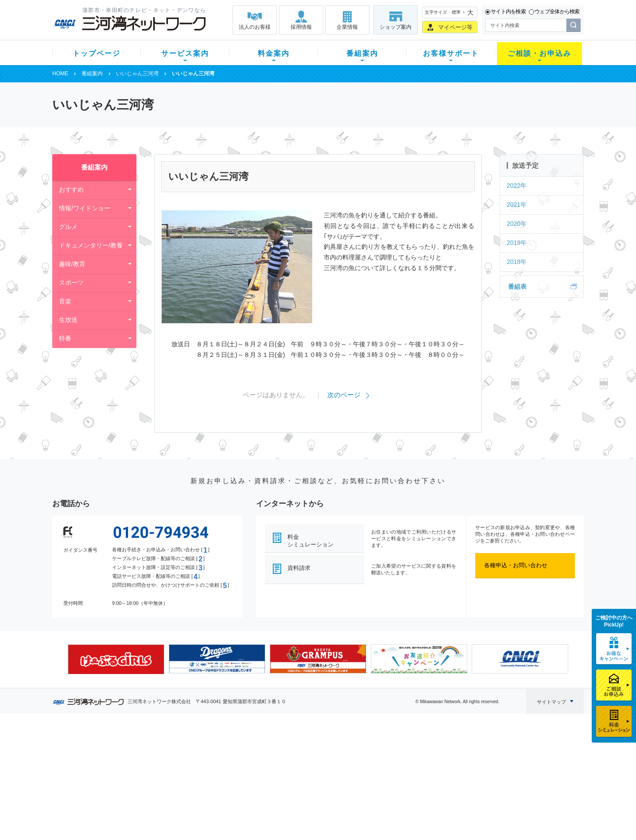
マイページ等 (455, 27)
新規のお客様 (105, 749)
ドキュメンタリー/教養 (91, 245)
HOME (60, 74)
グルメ (68, 227)
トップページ (97, 53)
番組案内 (362, 53)
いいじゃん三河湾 (137, 74)
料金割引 (231, 772)
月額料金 (231, 761)
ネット (162, 761)
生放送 (68, 320)
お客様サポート (451, 53)
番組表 (517, 286)
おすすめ (71, 190)
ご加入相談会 (434, 772)
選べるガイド (105, 772)
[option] (116, 659)
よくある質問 (368, 749)
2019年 (517, 243)
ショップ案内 (396, 27)
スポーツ (71, 283)
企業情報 (347, 27)
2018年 (517, 262)
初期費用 (231, 749)
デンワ (162, 772)
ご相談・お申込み (539, 53)
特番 (65, 338)
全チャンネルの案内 (311, 780)
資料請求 (299, 568)
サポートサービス (374, 772)
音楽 (65, 301)
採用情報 (301, 27)
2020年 (517, 224)
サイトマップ (551, 702)
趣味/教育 (72, 264)
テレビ (162, 749)
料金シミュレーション (310, 541)
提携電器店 (431, 761)
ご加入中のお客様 (111, 761)
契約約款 (165, 818)
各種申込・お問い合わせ (516, 565)
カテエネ (165, 807)
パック (228, 784)
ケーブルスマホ (174, 784)
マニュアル (365, 761)
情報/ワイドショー (85, 208)
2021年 (517, 205)
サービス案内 (185, 53)
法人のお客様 (255, 27)
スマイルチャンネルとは (317, 749)
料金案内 (274, 53)
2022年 (517, 186)
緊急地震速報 (171, 795)
